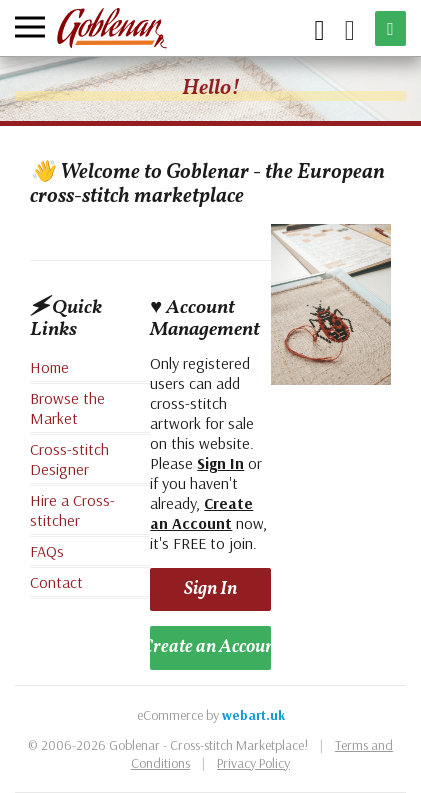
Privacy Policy (253, 763)
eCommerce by (211, 715)
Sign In (210, 589)
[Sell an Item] (390, 28)
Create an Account (210, 647)
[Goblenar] (112, 28)
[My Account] (350, 28)
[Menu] (30, 27)
